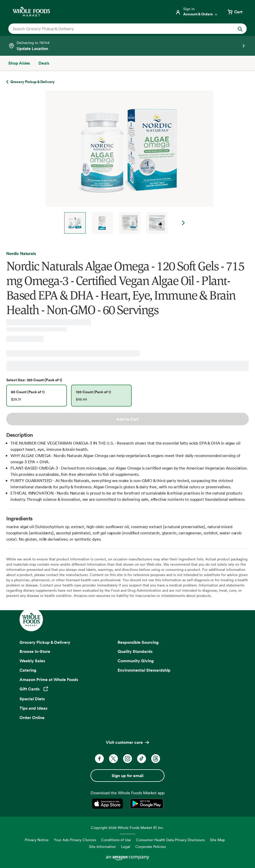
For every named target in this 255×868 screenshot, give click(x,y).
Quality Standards (135, 651)
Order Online (32, 717)
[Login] (197, 12)
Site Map (217, 840)
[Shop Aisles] (19, 63)
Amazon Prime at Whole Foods (49, 679)
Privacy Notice (37, 840)
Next (183, 223)
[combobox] (116, 29)
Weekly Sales (32, 661)
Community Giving (136, 661)
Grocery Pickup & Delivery (45, 642)
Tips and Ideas (33, 708)
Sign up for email (127, 776)
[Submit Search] (240, 29)
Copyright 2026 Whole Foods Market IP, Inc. (127, 828)
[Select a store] (127, 46)
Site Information (102, 847)
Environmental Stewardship (144, 670)
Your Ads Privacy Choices (75, 840)
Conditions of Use (116, 840)
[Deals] (44, 63)
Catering (28, 670)
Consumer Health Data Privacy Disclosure (170, 840)
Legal (126, 847)
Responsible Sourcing (138, 642)
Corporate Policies (151, 847)
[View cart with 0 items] (235, 12)
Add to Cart (127, 419)
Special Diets (32, 699)
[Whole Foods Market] (31, 12)
